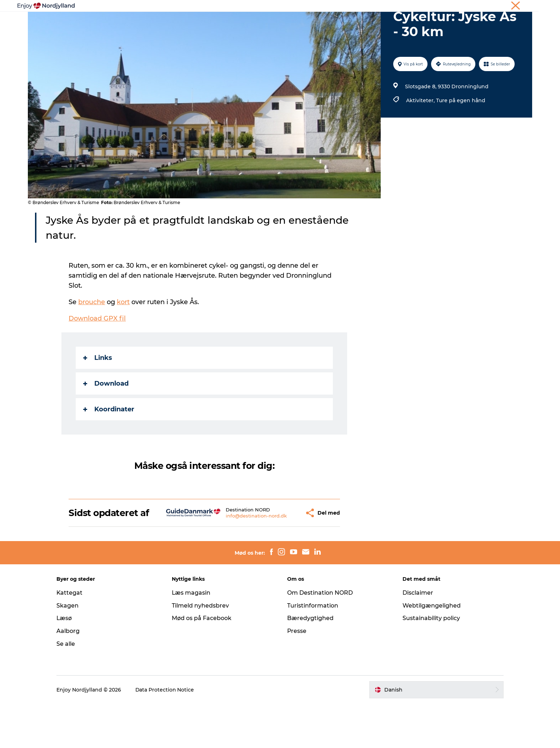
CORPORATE (519, 7)
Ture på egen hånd (461, 134)
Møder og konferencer (476, 7)
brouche (92, 336)
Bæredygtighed (310, 662)
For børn (401, 23)
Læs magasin (192, 637)
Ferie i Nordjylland (426, 7)
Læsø (66, 662)
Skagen (70, 650)
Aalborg (70, 675)
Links (98, 392)
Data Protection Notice (167, 734)
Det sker (367, 23)
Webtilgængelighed (431, 650)
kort (124, 336)
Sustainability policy (430, 662)
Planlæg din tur (245, 23)
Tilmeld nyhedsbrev (201, 650)
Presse (297, 675)
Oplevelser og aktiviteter (180, 23)
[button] (283, 552)
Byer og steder (296, 23)
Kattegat (72, 637)
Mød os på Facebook (203, 662)
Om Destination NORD (320, 637)
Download (106, 417)
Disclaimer (417, 637)
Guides (336, 23)
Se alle (68, 688)
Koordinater (109, 443)
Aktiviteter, (421, 134)
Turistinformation (313, 650)
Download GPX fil (97, 352)
